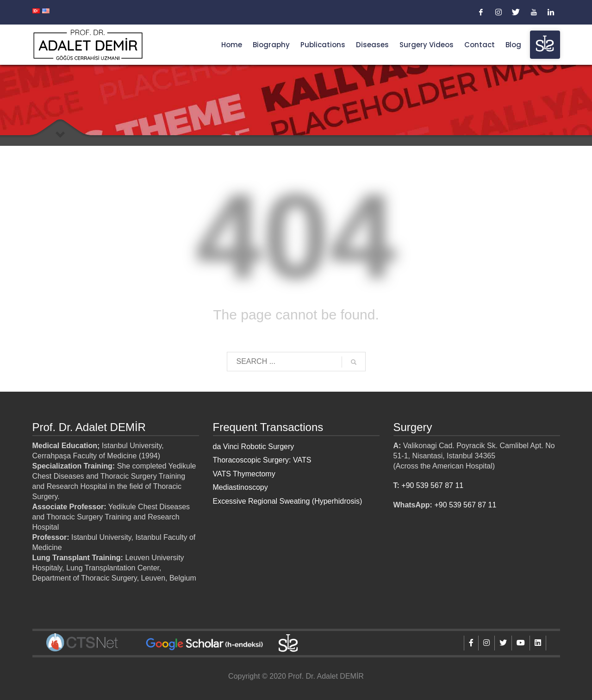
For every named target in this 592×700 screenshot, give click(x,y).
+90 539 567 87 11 (432, 485)
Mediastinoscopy (240, 487)
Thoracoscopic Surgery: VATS (262, 460)
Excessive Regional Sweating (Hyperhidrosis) (288, 501)
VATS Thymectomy (244, 474)
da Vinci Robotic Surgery (254, 447)
